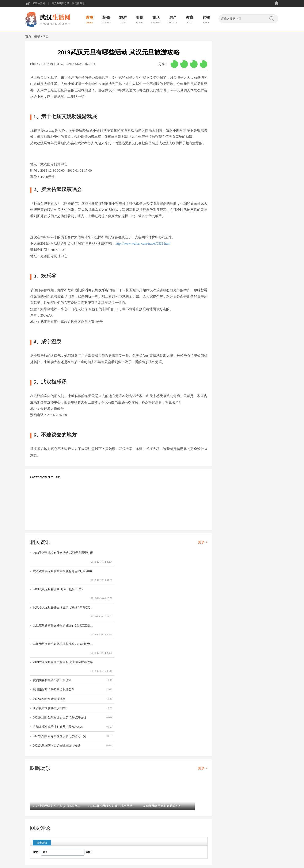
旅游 (37, 36)
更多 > (203, 542)
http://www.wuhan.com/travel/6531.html (143, 243)
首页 (28, 36)
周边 (46, 36)
